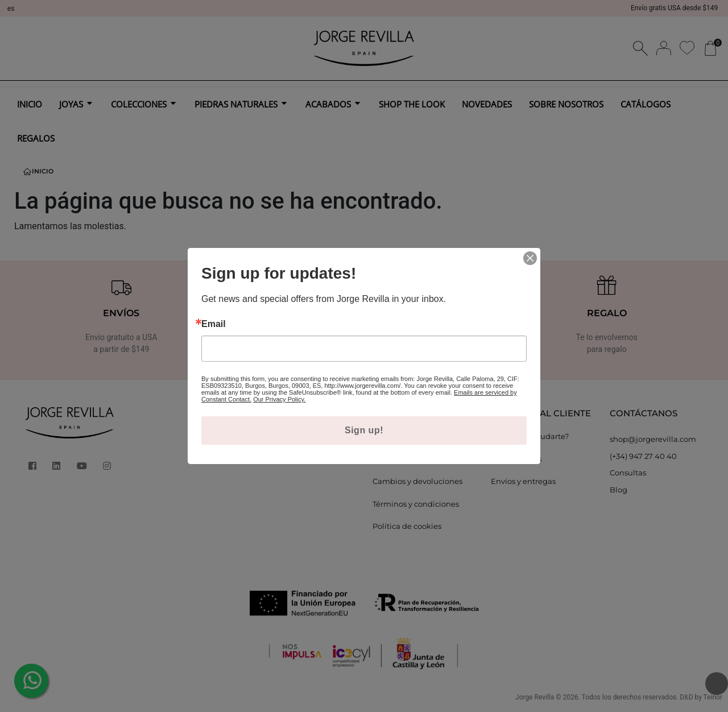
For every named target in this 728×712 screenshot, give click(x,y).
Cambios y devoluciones (417, 481)
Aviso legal (392, 436)
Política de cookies (407, 526)
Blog (619, 490)
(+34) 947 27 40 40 (643, 456)
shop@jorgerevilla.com (653, 439)
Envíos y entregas (523, 481)
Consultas (628, 473)
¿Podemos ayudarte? (530, 436)
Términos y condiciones (416, 504)
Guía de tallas (516, 459)
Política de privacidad (413, 459)
